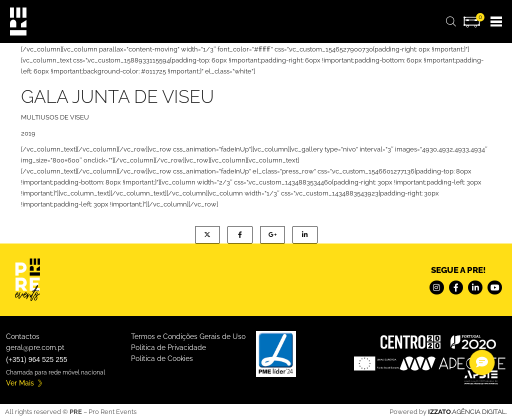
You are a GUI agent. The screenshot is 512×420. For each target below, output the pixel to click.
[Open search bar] (451, 22)
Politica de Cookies (162, 358)
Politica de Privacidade (168, 347)
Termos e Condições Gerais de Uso (188, 336)
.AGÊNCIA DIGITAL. (467, 412)
